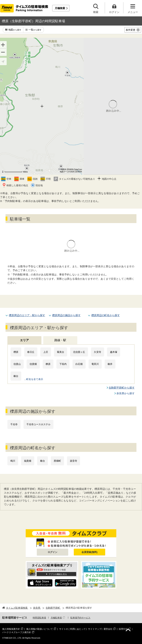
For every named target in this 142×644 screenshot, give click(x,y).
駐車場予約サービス (80, 618)
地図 (15, 30)
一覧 (35, 30)
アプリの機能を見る (58, 574)
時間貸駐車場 (39, 618)
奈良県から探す (126, 393)
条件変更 (133, 30)
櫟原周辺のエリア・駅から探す (27, 315)
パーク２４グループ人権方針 (17, 632)
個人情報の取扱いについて (40, 629)
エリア (24, 340)
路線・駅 (60, 340)
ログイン (53, 552)
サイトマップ (95, 629)
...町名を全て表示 (34, 379)
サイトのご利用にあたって (72, 629)
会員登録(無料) (90, 552)
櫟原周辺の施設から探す (66, 315)
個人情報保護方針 (11, 629)
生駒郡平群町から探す (122, 388)
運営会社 (108, 629)
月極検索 (60, 8)
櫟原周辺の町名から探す (106, 315)
